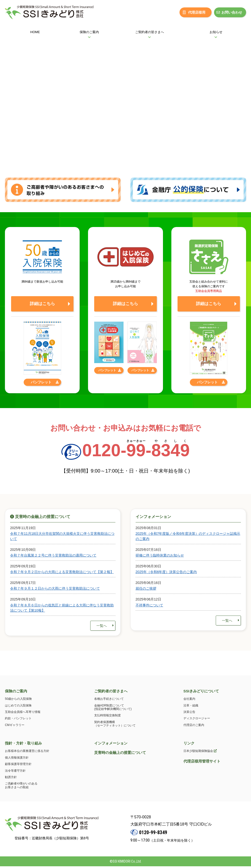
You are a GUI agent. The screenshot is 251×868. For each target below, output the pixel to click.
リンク (189, 745)
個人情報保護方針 (17, 760)
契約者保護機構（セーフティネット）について (115, 726)
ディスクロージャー (197, 720)
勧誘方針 (11, 779)
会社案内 (189, 701)
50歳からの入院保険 (18, 701)
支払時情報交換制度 (108, 717)
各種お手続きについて (109, 701)
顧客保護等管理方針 (18, 766)
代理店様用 (194, 12)
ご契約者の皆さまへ (111, 693)
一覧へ (105, 627)
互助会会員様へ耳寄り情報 (23, 714)
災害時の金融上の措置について (120, 754)
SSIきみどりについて (201, 693)
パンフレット (45, 384)
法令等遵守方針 (15, 772)
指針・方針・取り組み (23, 745)
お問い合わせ (229, 12)
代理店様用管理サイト (202, 763)
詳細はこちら (42, 305)
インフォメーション (111, 745)
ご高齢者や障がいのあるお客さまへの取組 (21, 787)
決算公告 (189, 714)
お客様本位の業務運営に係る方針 (27, 753)
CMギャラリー (15, 727)
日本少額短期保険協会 (200, 753)
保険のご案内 (16, 693)
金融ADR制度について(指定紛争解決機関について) (113, 709)
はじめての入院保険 (18, 707)
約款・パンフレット (18, 720)
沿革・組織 (191, 707)
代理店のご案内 (194, 727)
